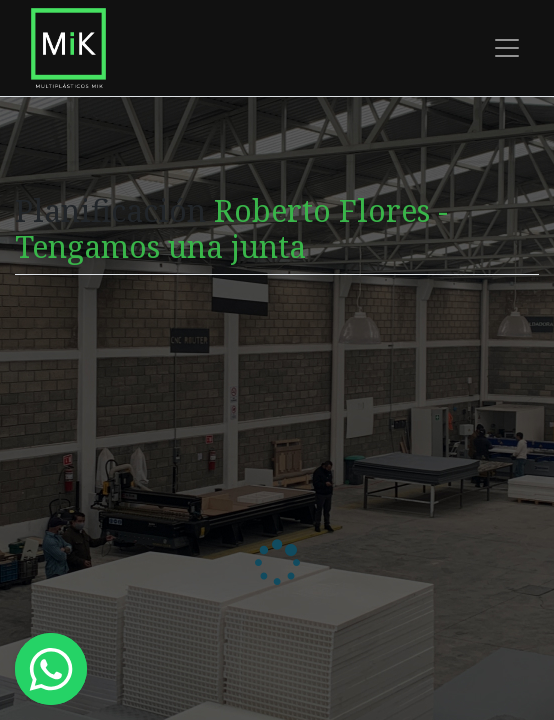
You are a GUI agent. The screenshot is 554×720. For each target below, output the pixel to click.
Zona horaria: (67, 422)
